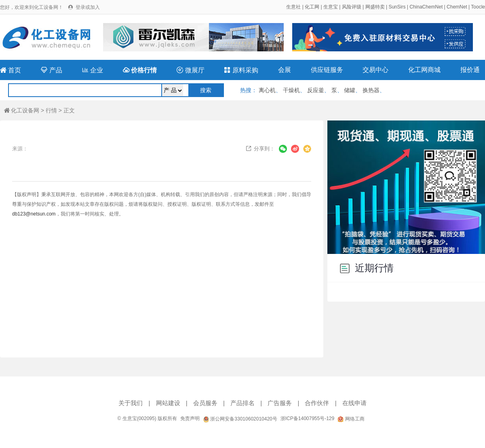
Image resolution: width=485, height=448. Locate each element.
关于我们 (131, 403)
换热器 (371, 90)
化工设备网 (22, 110)
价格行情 (140, 70)
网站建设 (168, 403)
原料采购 (241, 70)
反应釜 (316, 90)
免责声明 (190, 418)
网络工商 (351, 419)
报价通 (470, 70)
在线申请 (354, 403)
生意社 (293, 7)
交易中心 (375, 70)
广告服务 (280, 403)
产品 (51, 70)
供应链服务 (327, 70)
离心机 (267, 90)
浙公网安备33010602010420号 (240, 419)
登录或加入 (88, 7)
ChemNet (457, 7)
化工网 (312, 7)
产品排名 (242, 403)
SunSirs (397, 7)
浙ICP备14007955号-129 (307, 418)
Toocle (478, 7)
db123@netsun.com (34, 214)
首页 (11, 70)
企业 (93, 70)
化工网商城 (424, 70)
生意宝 (331, 7)
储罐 (350, 90)
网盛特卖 (375, 7)
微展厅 (190, 70)
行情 (51, 110)
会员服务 (205, 403)
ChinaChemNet (426, 7)
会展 (285, 70)
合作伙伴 (317, 403)
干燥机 (291, 90)
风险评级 (352, 7)
